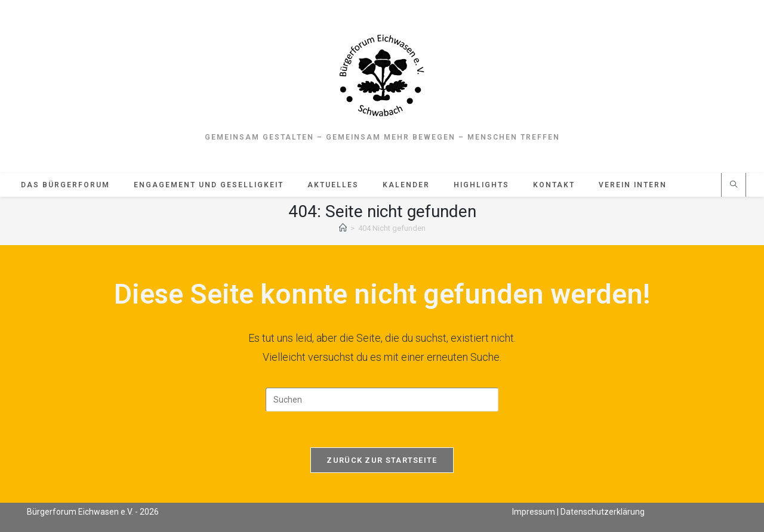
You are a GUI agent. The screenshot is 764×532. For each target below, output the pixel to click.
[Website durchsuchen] (734, 185)
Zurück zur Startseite (382, 460)
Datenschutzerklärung (603, 512)
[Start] (343, 228)
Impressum (534, 512)
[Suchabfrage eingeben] (382, 400)
